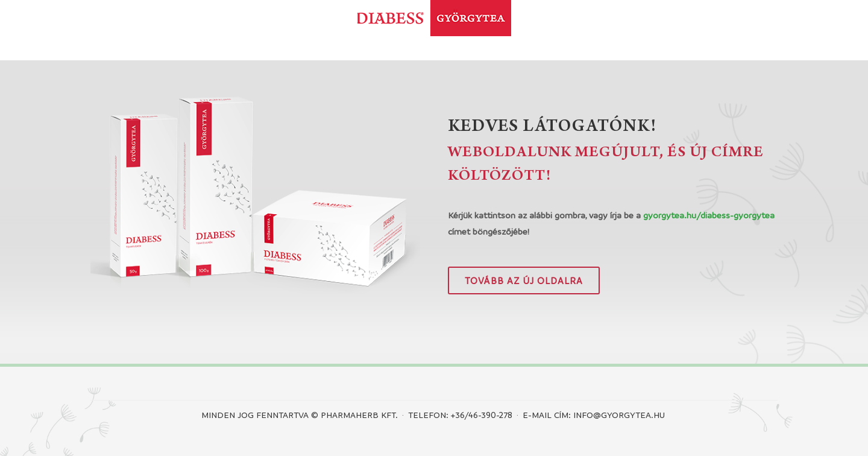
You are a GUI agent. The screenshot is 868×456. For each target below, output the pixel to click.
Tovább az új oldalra (524, 280)
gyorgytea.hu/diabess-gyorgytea (709, 215)
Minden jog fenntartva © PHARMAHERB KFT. (300, 414)
